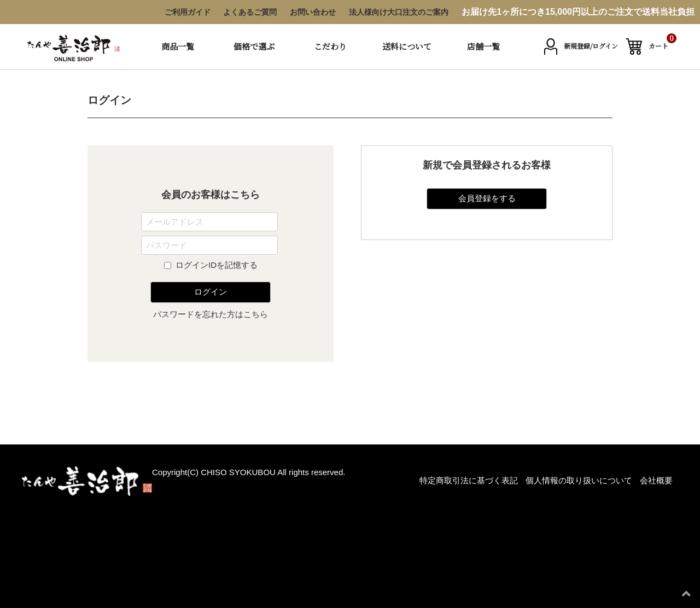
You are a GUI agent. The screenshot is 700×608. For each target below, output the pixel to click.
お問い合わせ (313, 12)
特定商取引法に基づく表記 (469, 480)
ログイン (211, 292)
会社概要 (656, 480)
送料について (407, 46)
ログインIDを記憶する (217, 265)
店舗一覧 (483, 46)
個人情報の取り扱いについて (579, 480)
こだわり (330, 46)
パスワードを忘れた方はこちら (211, 314)
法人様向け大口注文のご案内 (399, 12)
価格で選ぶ (254, 46)
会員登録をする (487, 198)
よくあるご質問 (250, 12)
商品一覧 (178, 46)
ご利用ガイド (188, 12)
